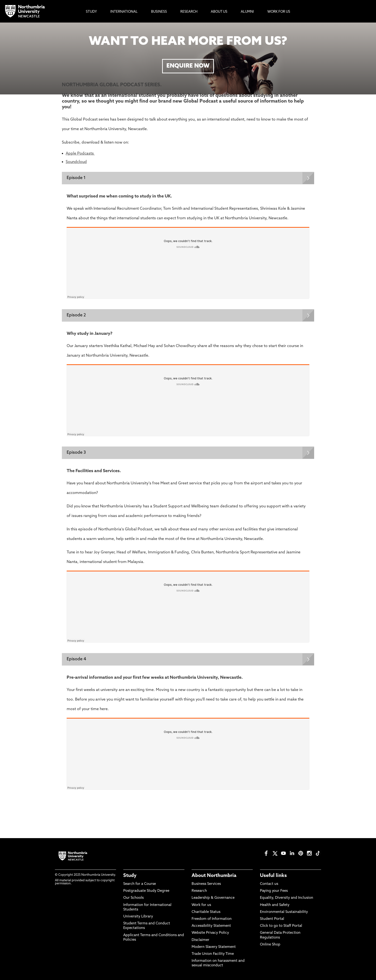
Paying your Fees (274, 891)
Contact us (269, 884)
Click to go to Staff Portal (281, 926)
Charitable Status (206, 912)
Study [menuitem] (91, 12)
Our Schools (133, 898)
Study (130, 876)
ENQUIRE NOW (188, 66)
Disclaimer (200, 940)
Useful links (273, 876)
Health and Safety (275, 905)
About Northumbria (214, 876)
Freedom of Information (212, 919)
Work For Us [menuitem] (279, 12)
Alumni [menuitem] (247, 12)
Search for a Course (140, 884)
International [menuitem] (124, 12)
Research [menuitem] (189, 12)
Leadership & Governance (213, 898)
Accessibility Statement (211, 926)
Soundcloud (76, 162)
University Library (138, 917)
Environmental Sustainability (284, 912)
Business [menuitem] (159, 12)
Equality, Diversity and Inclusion (287, 898)
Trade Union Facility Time (213, 954)
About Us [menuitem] (219, 12)
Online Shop (270, 945)
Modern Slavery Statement (214, 947)
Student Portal (272, 919)
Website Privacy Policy (210, 933)
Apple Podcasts (80, 154)
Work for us (201, 905)
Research (199, 891)
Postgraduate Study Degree (146, 891)
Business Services (206, 884)
